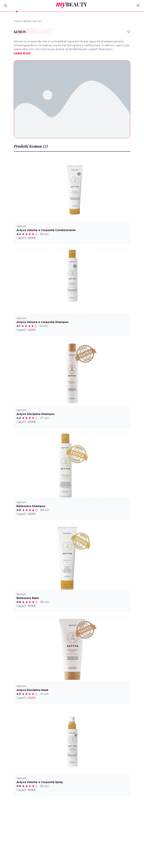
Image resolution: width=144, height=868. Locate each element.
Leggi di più (22, 53)
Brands (27, 21)
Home (17, 21)
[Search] (5, 6)
